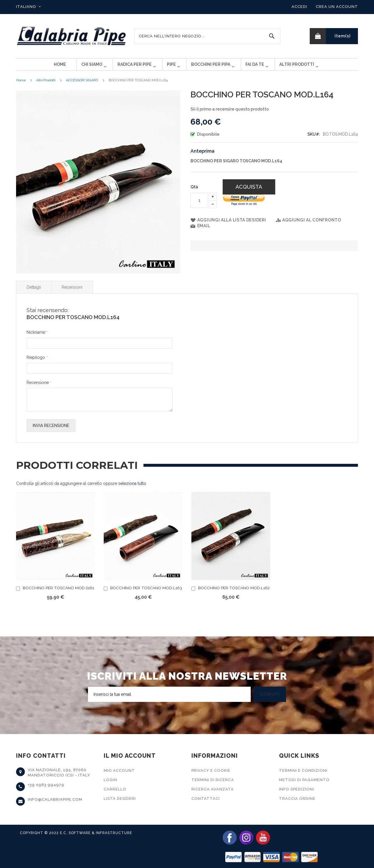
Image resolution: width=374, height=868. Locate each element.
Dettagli (34, 292)
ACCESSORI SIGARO (82, 85)
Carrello (115, 789)
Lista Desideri (120, 799)
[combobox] (207, 36)
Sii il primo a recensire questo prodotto (230, 114)
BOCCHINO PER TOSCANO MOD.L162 (234, 593)
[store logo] (72, 36)
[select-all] (132, 488)
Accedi (299, 7)
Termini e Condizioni (303, 770)
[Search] (272, 36)
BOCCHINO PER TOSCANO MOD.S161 (58, 593)
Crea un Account (337, 7)
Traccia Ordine (297, 799)
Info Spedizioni (297, 789)
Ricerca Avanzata (213, 789)
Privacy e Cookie (211, 770)
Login (110, 780)
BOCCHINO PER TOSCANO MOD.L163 (146, 593)
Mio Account (119, 770)
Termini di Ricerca (213, 780)
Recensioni (72, 292)
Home (21, 85)
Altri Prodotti (46, 85)
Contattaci (206, 799)
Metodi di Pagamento (304, 780)
